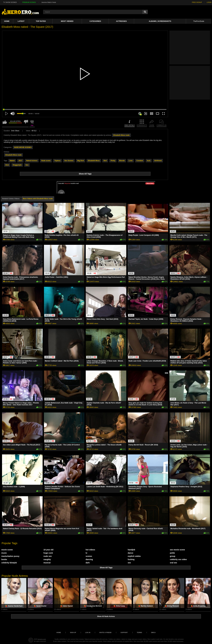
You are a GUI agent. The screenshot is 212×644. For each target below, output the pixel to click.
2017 (20, 161)
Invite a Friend (105, 632)
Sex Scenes (69, 161)
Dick (7, 165)
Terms (139, 632)
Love (131, 161)
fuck (149, 161)
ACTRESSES (121, 21)
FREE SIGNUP (197, 2)
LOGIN (209, 2)
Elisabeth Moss (94, 161)
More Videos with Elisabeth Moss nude (38, 199)
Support (124, 632)
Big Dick (81, 161)
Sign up (73, 632)
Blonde (122, 161)
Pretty (113, 161)
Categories (95, 21)
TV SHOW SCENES (10, 2)
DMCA (153, 632)
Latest (21, 21)
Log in (88, 632)
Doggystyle (17, 165)
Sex (27, 165)
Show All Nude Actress (106, 616)
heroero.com (42, 639)
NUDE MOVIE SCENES (23, 147)
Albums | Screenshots (160, 21)
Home (7, 21)
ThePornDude (199, 21)
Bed (105, 161)
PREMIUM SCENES (29, 2)
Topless (57, 161)
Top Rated (41, 21)
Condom (140, 161)
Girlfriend (158, 161)
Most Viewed (67, 21)
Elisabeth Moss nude (121, 135)
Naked (12, 161)
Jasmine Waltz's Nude (49, 2)
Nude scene (46, 161)
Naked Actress (32, 161)
